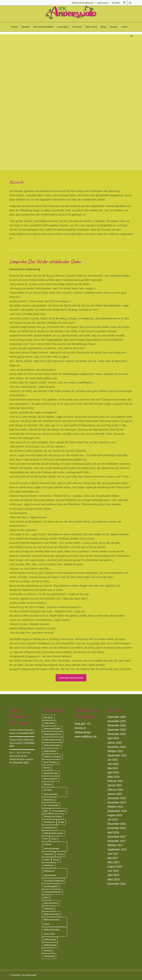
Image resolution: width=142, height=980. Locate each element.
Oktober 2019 (115, 807)
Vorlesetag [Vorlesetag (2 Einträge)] (48, 909)
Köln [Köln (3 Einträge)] (46, 839)
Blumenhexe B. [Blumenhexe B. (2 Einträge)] (51, 779)
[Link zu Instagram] (130, 3)
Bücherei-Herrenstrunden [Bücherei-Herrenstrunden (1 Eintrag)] (51, 792)
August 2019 (115, 815)
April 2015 (113, 875)
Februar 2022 (115, 781)
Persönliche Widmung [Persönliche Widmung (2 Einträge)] (54, 881)
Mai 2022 (113, 768)
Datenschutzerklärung (83, 3)
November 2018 (117, 828)
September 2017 (117, 849)
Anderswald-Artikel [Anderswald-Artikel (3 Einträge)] (52, 729)
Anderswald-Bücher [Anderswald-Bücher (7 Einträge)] (53, 734)
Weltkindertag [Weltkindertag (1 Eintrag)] (50, 945)
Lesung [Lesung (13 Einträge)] (60, 854)
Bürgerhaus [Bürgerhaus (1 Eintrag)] (49, 800)
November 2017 (117, 841)
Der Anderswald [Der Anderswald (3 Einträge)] (51, 805)
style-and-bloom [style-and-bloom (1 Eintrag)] (51, 903)
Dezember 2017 (117, 837)
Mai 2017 (113, 858)
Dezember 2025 (117, 717)
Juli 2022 (113, 760)
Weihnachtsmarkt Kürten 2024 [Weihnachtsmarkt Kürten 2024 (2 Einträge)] (51, 932)
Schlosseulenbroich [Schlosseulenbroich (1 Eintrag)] (52, 892)
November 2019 (117, 802)
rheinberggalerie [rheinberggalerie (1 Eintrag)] (51, 886)
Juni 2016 (113, 871)
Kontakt (116, 3)
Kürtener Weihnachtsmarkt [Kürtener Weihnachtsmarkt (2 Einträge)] (51, 846)
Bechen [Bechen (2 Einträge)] (47, 768)
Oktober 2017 (115, 845)
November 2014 (117, 884)
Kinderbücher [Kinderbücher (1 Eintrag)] (50, 828)
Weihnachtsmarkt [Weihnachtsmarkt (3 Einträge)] (51, 914)
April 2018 (113, 832)
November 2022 (117, 747)
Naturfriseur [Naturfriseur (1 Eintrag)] (49, 865)
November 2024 (117, 725)
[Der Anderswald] (71, 14)
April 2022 (113, 772)
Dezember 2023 (117, 730)
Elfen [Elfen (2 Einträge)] (46, 811)
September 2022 (117, 755)
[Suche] (131, 36)
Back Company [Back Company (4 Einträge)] (51, 762)
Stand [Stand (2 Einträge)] (46, 897)
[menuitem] (83, 3)
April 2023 (113, 738)
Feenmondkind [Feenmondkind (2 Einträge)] (59, 811)
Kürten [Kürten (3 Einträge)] (54, 839)
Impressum (103, 3)
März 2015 (114, 879)
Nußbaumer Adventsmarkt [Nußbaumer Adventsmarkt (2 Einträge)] (50, 873)
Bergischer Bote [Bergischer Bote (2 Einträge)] (51, 773)
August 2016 (115, 867)
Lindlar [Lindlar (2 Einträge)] (47, 860)
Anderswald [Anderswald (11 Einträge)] (49, 723)
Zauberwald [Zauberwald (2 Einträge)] (49, 956)
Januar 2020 (115, 794)
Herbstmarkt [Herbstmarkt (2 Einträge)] (49, 822)
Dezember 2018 (117, 824)
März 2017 (114, 862)
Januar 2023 (115, 743)
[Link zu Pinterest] (124, 3)
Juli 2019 (113, 819)
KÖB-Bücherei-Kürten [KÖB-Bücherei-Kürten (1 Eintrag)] (53, 833)
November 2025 (117, 721)
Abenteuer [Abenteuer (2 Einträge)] (48, 717)
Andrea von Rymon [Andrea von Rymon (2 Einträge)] (52, 757)
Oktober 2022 (115, 751)
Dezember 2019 (117, 798)
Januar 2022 (115, 785)
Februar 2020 (115, 790)
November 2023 (117, 734)
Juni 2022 (113, 764)
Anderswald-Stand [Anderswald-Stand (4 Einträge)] (52, 745)
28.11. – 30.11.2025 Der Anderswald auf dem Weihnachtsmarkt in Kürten (21, 756)
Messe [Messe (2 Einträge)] (56, 860)
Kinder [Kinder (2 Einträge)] (61, 822)
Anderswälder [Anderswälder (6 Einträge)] (50, 751)
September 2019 (117, 811)
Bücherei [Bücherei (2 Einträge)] (48, 784)
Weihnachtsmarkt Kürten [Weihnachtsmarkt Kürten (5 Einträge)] (51, 922)
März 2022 (114, 777)
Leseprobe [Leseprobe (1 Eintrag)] (48, 854)
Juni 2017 (113, 854)
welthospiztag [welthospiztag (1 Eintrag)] (50, 939)
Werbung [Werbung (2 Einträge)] (48, 951)
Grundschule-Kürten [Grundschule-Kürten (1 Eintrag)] (53, 817)
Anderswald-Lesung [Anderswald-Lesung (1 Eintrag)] (53, 740)
